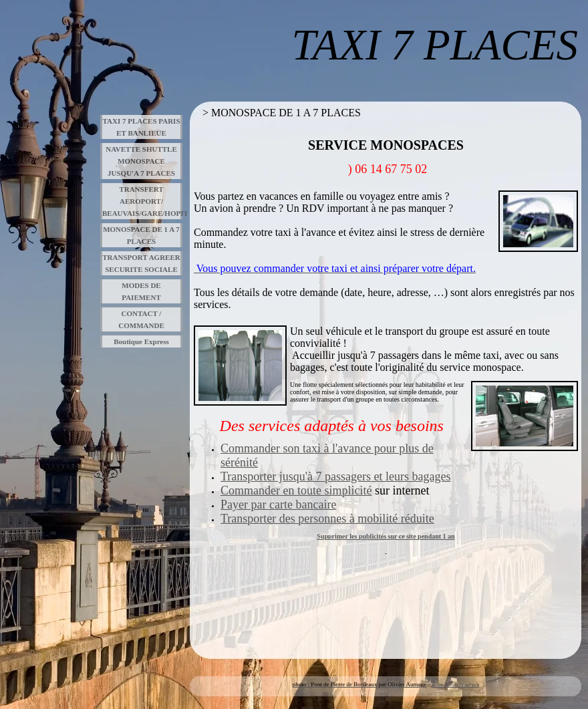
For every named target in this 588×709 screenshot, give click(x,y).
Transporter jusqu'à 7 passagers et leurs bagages (336, 476)
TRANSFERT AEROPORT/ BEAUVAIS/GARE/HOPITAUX (142, 201)
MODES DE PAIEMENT (141, 291)
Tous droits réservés (455, 684)
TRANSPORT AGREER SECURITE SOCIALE (141, 263)
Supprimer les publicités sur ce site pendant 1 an (386, 536)
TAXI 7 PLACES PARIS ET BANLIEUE (141, 127)
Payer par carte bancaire (278, 505)
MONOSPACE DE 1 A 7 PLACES (141, 235)
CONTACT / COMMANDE (141, 319)
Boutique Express (141, 341)
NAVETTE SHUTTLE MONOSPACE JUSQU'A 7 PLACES (141, 161)
